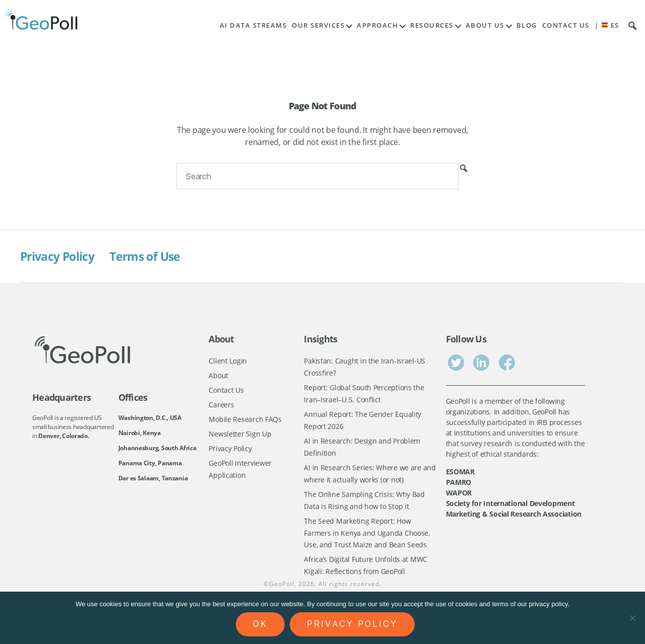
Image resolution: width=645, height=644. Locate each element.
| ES (607, 25)
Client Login (228, 361)
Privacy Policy (59, 256)
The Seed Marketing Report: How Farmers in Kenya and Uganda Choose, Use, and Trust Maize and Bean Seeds (367, 536)
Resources (432, 25)
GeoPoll (282, 589)
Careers (221, 406)
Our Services (318, 25)
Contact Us (566, 25)
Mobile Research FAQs (245, 420)
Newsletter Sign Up (240, 435)
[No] (632, 618)
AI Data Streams (253, 25)
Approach (377, 25)
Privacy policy (352, 624)
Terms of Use (150, 256)
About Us (485, 25)
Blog (527, 25)
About (218, 376)
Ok (260, 624)
